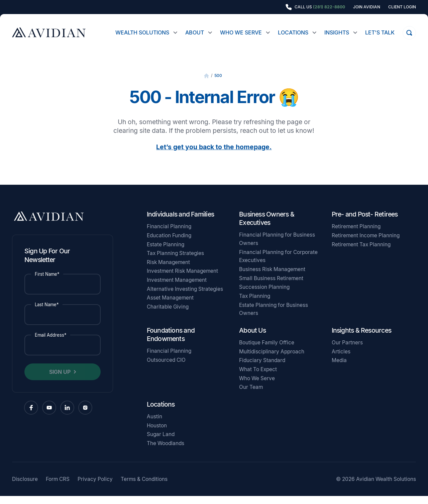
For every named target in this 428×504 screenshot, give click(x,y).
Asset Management (170, 306)
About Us (252, 338)
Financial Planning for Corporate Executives (278, 264)
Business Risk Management (272, 277)
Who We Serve (241, 32)
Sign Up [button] (60, 380)
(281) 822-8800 (329, 7)
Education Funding (169, 243)
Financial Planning (169, 234)
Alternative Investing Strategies (185, 297)
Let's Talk (380, 32)
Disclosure (25, 487)
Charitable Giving (168, 315)
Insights (337, 32)
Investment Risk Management (182, 279)
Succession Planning (264, 295)
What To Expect (258, 377)
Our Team (251, 395)
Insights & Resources (361, 338)
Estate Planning (166, 253)
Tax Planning (255, 304)
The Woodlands (166, 451)
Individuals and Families (180, 222)
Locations (293, 32)
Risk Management (168, 270)
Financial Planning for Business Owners (277, 247)
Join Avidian (367, 7)
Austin (154, 425)
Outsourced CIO (166, 368)
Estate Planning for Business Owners (274, 317)
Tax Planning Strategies (175, 261)
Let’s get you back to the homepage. (214, 155)
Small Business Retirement (271, 286)
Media (339, 368)
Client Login (402, 7)
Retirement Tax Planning (361, 253)
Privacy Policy (95, 487)
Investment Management (177, 288)
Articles (341, 360)
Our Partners (347, 351)
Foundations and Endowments (171, 343)
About (195, 32)
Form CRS (58, 487)
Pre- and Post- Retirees (365, 222)
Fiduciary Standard (262, 368)
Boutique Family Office (267, 351)
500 (218, 83)
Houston (157, 434)
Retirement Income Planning (366, 243)
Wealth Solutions (142, 32)
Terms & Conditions (144, 487)
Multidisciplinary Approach (272, 360)
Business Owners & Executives (267, 226)
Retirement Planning (356, 234)
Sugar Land (161, 442)
